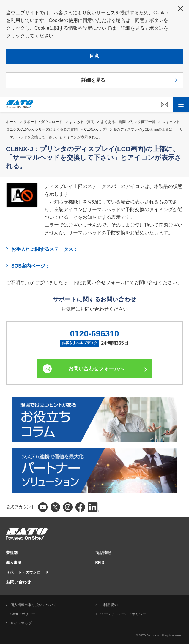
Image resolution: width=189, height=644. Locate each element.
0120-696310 (94, 334)
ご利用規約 (109, 605)
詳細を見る (93, 80)
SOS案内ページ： (31, 266)
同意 (94, 56)
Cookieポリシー (23, 614)
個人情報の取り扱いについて (34, 605)
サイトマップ (21, 623)
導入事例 (14, 562)
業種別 (12, 553)
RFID (100, 562)
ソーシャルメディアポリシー (123, 614)
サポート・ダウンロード (43, 122)
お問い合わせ (18, 582)
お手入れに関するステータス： (45, 249)
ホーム (11, 122)
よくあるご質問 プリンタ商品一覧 (128, 122)
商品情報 (103, 553)
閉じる (180, 9)
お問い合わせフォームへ (96, 369)
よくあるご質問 (82, 122)
